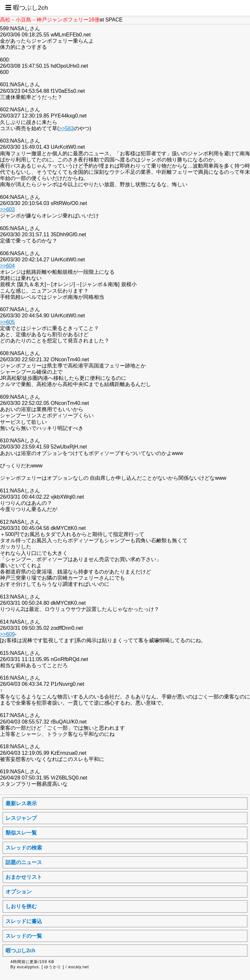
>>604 (7, 266)
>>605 (7, 322)
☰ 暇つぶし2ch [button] (27, 8)
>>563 (66, 128)
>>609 (7, 634)
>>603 (7, 209)
